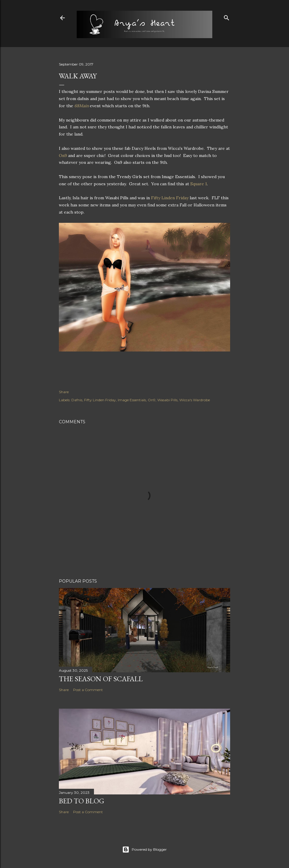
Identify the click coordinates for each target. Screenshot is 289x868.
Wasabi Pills (167, 400)
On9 (63, 155)
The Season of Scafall (101, 679)
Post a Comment (88, 690)
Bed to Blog (81, 801)
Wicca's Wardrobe (195, 400)
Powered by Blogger (144, 850)
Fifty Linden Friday (170, 198)
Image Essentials (132, 400)
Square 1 (199, 184)
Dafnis (77, 400)
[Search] (227, 17)
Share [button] (64, 392)
